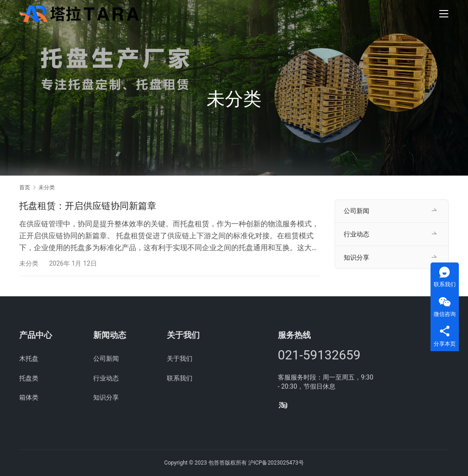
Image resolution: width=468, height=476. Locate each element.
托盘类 (29, 378)
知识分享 (356, 257)
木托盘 (29, 358)
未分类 (29, 263)
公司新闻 (356, 211)
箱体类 (29, 397)
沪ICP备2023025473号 (276, 463)
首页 (25, 187)
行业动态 (356, 234)
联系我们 (180, 378)
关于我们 (180, 358)
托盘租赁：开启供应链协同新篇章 (88, 206)
